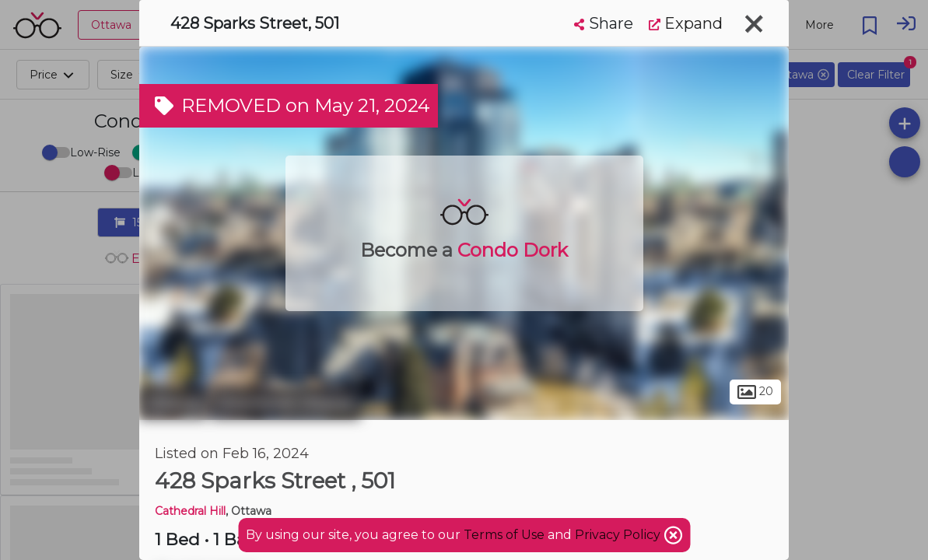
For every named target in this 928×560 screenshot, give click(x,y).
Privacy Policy (619, 535)
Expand (686, 23)
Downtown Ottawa (285, 403)
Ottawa (173, 403)
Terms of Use (504, 535)
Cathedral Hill (190, 511)
